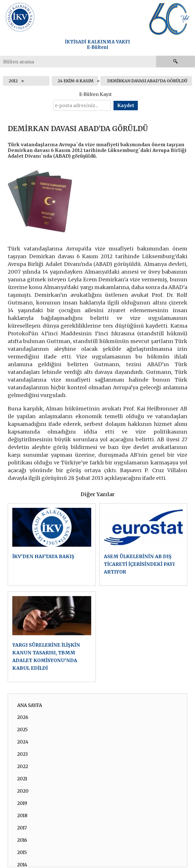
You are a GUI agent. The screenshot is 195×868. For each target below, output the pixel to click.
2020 (23, 791)
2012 (13, 81)
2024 (23, 742)
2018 (22, 815)
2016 (22, 840)
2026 (23, 717)
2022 (23, 766)
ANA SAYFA (30, 705)
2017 (22, 828)
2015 (22, 852)
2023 (22, 754)
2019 (22, 803)
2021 (22, 779)
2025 (22, 729)
